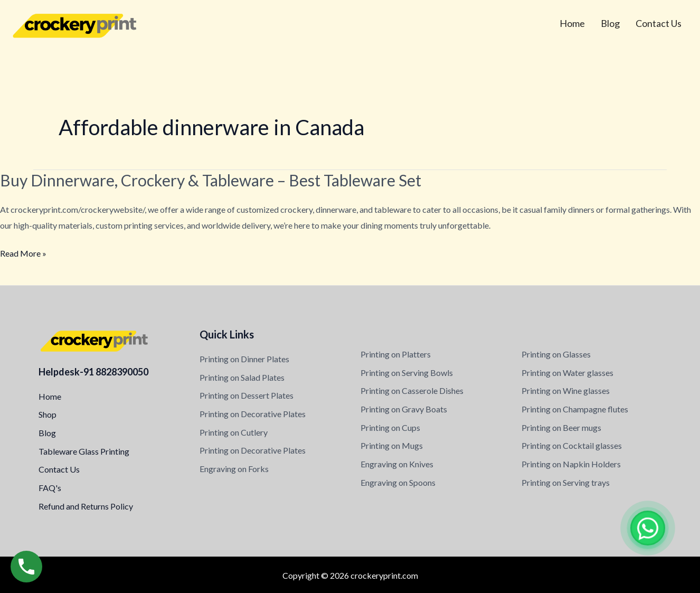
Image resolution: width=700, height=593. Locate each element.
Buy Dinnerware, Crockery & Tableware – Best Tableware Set (211, 180)
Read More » (23, 253)
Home (572, 23)
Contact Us (659, 23)
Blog (610, 23)
